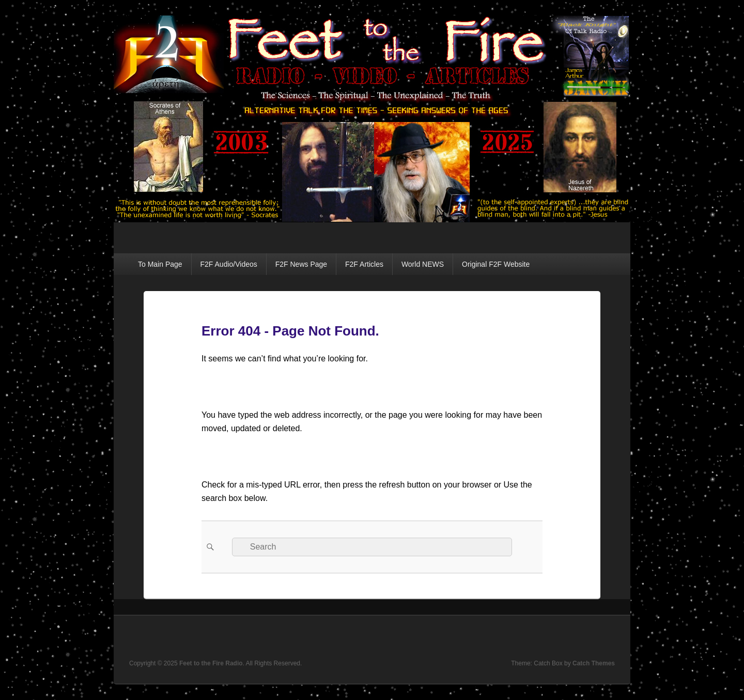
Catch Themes (594, 663)
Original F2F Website (496, 264)
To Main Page (160, 264)
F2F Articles (364, 264)
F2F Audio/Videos (229, 264)
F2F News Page (301, 264)
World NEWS (423, 264)
